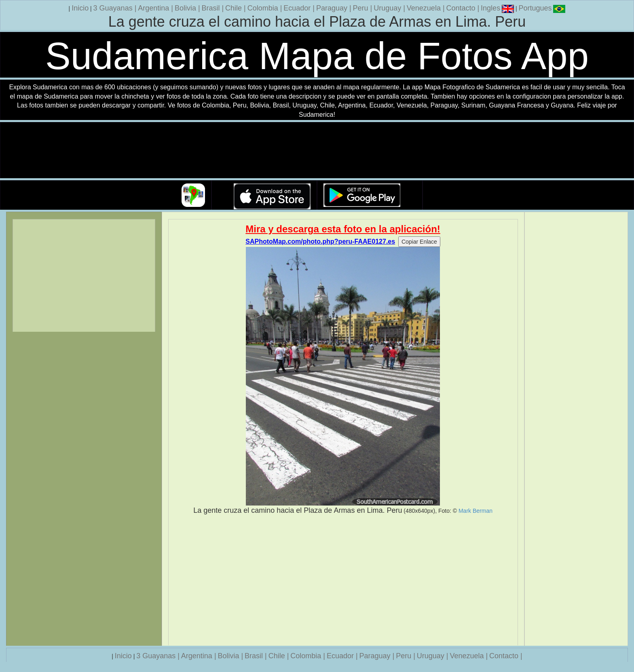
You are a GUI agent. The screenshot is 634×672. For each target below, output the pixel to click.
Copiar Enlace (419, 242)
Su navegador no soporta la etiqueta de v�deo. (317, 151)
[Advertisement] (343, 580)
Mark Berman (475, 511)
